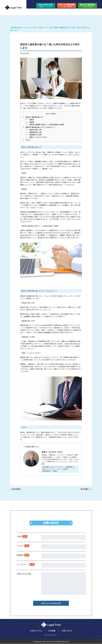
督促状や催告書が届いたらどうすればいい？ (41, 127)
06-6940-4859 (46, 5)
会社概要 (77, 11)
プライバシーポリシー (51, 635)
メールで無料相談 (67, 5)
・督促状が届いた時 (35, 130)
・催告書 (31, 122)
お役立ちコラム (61, 11)
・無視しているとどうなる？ (38, 137)
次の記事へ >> (86, 489)
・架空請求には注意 (35, 135)
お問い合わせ (92, 11)
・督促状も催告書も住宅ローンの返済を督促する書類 (46, 124)
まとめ (28, 140)
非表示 (53, 114)
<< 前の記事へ (16, 489)
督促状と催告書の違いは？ (35, 117)
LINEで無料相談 (88, 5)
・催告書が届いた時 (35, 132)
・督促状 (31, 120)
